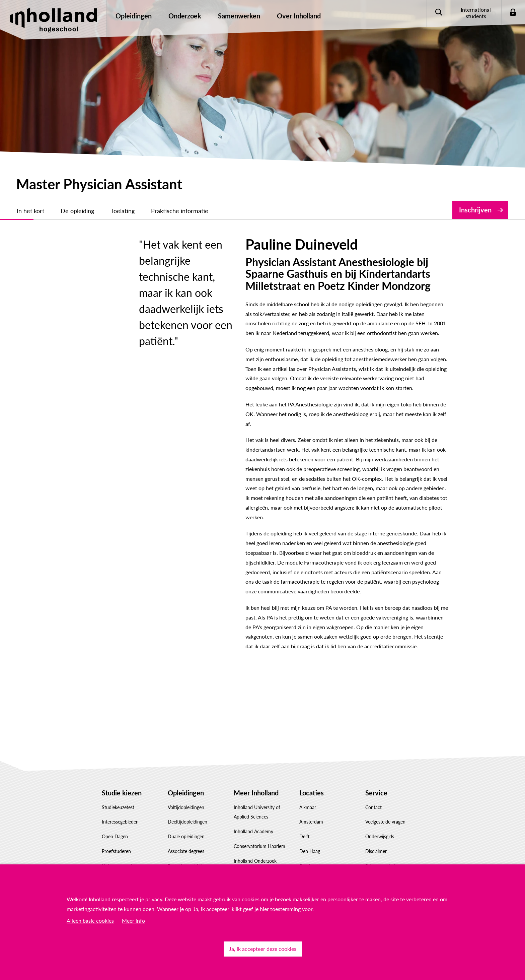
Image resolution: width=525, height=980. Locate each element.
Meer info (133, 921)
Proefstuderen (116, 793)
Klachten (374, 852)
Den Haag (310, 793)
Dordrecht (310, 808)
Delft (305, 778)
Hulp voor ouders (120, 808)
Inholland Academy (253, 773)
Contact (373, 749)
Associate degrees (186, 793)
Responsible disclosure (388, 823)
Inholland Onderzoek (255, 803)
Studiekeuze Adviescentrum (130, 852)
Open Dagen (115, 778)
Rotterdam (310, 837)
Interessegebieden (120, 764)
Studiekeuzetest (118, 749)
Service (376, 735)
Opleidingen (186, 735)
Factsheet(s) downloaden (127, 837)
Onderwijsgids (380, 778)
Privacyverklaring (383, 808)
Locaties (312, 735)
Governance (246, 857)
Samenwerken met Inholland (253, 823)
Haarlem (308, 823)
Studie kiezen (122, 735)
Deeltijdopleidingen (187, 764)
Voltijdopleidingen (186, 749)
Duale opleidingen (186, 778)
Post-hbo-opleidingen (190, 808)
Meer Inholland (256, 735)
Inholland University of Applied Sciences (257, 754)
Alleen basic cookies (90, 921)
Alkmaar (308, 749)
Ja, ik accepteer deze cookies (263, 949)
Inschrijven (475, 210)
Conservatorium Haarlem (259, 788)
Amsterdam (311, 764)
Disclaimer (376, 793)
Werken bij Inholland (255, 842)
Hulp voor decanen (122, 823)
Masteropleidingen (187, 823)
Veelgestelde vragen (385, 764)
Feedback (375, 837)
